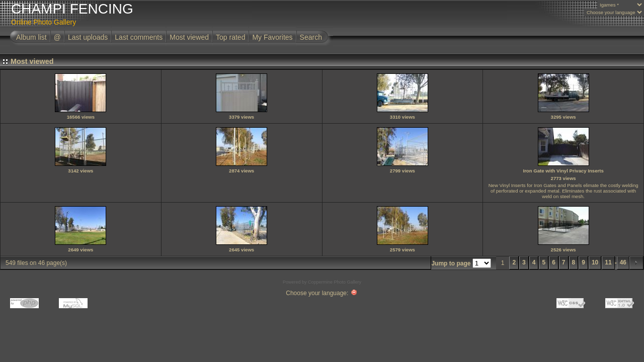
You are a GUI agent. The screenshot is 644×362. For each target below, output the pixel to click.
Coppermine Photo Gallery (335, 282)
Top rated (230, 37)
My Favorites (272, 37)
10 (595, 262)
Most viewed (189, 37)
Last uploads (88, 37)
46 (623, 262)
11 (608, 262)
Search (311, 37)
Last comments (139, 37)
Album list (31, 37)
